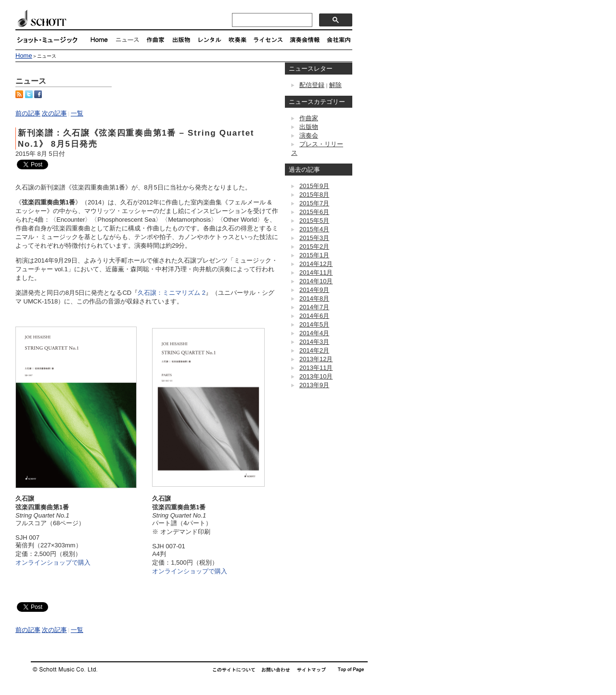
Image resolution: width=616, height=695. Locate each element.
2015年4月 (314, 229)
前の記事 (28, 113)
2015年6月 (314, 212)
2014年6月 (314, 316)
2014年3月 (314, 342)
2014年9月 (314, 290)
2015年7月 (314, 203)
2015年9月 (314, 186)
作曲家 (309, 118)
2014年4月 (314, 333)
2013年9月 (314, 385)
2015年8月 (314, 195)
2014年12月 (316, 264)
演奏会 (309, 135)
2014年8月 (314, 298)
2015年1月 (314, 255)
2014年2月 (314, 350)
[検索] (271, 20)
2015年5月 (314, 221)
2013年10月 (316, 376)
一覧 (77, 113)
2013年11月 (316, 368)
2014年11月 (316, 272)
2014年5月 (314, 324)
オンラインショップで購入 (53, 562)
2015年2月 (314, 246)
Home (24, 56)
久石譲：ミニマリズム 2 (172, 293)
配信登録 (312, 85)
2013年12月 (316, 359)
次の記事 (54, 113)
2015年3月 (314, 238)
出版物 (309, 127)
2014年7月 (314, 307)
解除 (335, 85)
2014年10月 (316, 281)
